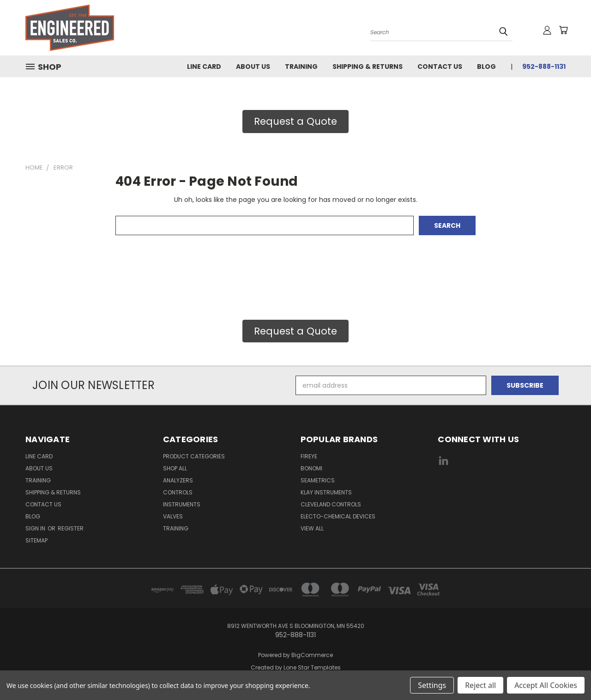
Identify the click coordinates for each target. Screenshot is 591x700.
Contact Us (440, 67)
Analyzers (178, 480)
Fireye (309, 456)
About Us (253, 67)
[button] (295, 122)
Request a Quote (295, 121)
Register (71, 528)
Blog (486, 67)
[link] (502, 496)
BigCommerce (312, 655)
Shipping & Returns (368, 67)
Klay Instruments (326, 492)
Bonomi (311, 468)
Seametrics (318, 480)
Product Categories (194, 456)
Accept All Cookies (546, 685)
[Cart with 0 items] (563, 30)
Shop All (175, 468)
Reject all (480, 685)
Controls (178, 492)
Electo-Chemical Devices (338, 516)
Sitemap (36, 540)
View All (312, 528)
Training (301, 67)
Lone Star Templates (312, 667)
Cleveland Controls (331, 504)
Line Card (204, 67)
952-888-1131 (544, 67)
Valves (173, 516)
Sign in (36, 528)
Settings (432, 685)
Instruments (182, 504)
